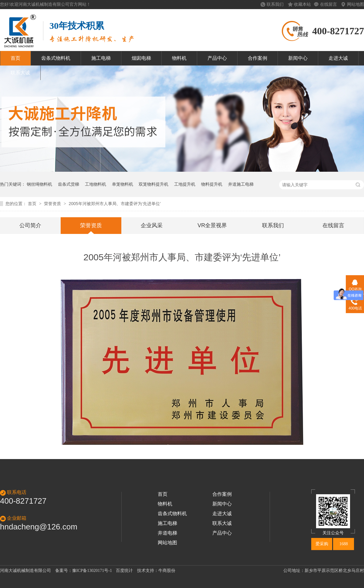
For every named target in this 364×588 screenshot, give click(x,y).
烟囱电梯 (141, 58)
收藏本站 (302, 4)
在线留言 (329, 4)
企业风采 (152, 225)
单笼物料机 (123, 184)
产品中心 (217, 58)
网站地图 (356, 4)
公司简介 (30, 225)
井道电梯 (167, 533)
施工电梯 (101, 58)
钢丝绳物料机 (39, 184)
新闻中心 (298, 58)
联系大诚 (20, 73)
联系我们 (276, 4)
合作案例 (258, 58)
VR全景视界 (212, 225)
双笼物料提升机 (153, 184)
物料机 (179, 58)
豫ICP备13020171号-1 (92, 571)
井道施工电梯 (241, 184)
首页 (15, 58)
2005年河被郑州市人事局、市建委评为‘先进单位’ (115, 204)
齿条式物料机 (56, 58)
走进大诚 (338, 58)
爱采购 (322, 544)
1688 (344, 544)
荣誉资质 (53, 204)
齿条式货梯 (69, 184)
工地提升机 (185, 184)
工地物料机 (96, 184)
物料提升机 (212, 184)
